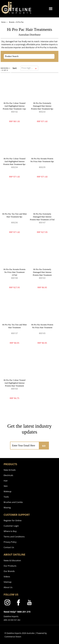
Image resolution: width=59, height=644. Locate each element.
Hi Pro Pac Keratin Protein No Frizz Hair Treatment (42, 326)
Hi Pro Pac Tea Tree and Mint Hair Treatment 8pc (15, 215)
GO (44, 446)
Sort (15, 68)
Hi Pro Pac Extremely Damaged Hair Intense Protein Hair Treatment (42, 272)
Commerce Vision (13, 637)
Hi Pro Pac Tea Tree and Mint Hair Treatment (15, 326)
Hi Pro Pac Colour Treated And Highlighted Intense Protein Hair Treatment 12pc (14, 106)
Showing (5, 69)
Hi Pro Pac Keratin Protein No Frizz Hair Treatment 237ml (14, 272)
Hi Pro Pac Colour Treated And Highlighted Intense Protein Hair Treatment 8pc (14, 161)
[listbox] (29, 68)
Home (4, 22)
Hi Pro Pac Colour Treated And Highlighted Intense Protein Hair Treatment (14, 383)
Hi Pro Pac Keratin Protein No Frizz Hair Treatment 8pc (42, 160)
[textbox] (26, 56)
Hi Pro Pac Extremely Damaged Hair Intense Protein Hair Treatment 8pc (42, 106)
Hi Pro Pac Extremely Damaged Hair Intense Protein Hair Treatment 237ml (42, 217)
